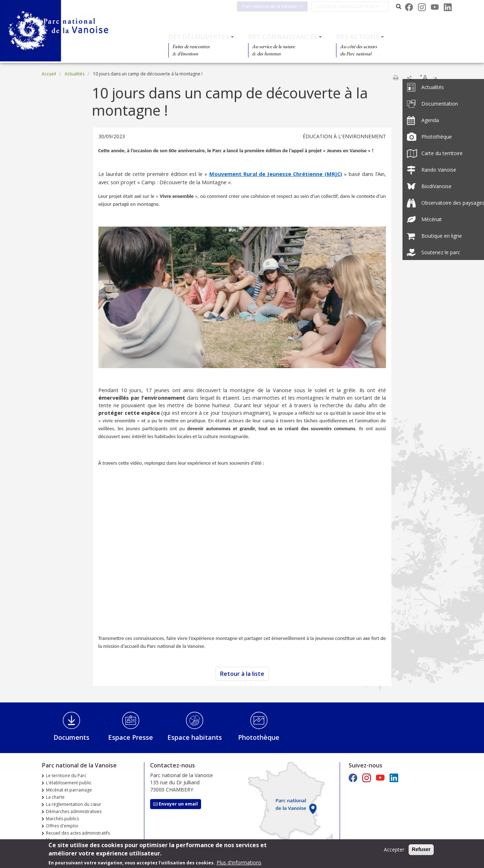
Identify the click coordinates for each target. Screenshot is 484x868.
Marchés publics (62, 819)
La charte (55, 797)
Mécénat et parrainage (69, 790)
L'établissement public (69, 783)
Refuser (421, 849)
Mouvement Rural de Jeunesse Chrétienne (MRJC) (276, 174)
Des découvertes (199, 37)
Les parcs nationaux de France (353, 6)
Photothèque (259, 737)
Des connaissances (283, 37)
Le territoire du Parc (66, 776)
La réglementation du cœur (74, 804)
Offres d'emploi (62, 826)
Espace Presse (131, 737)
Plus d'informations (239, 862)
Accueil (49, 74)
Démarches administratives (74, 811)
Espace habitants (195, 737)
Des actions (358, 37)
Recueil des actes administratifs (78, 833)
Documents (71, 737)
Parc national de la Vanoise (276, 6)
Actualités (75, 74)
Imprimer (396, 78)
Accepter (394, 850)
